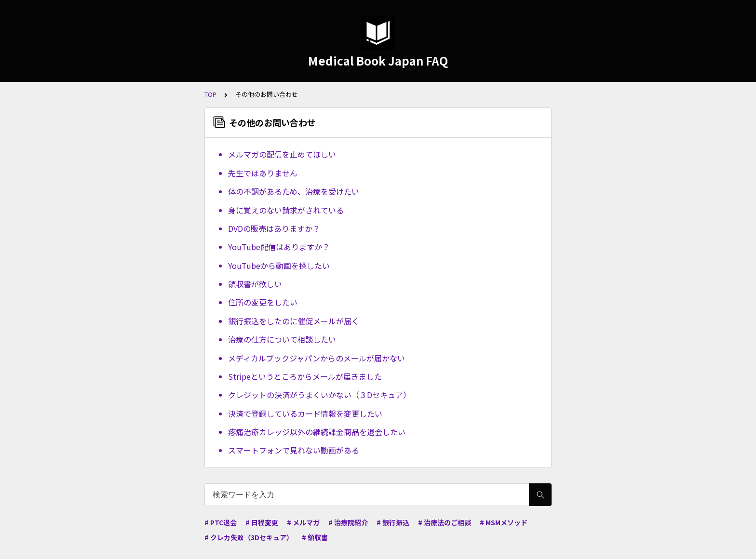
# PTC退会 (221, 522)
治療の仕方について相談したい (282, 339)
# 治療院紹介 (348, 522)
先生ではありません (263, 173)
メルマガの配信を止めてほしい (282, 154)
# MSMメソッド (504, 522)
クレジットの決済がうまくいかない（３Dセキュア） (319, 395)
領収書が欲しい (255, 284)
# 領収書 (315, 537)
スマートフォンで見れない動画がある (294, 450)
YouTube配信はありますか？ (279, 247)
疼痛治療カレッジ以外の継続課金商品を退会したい (317, 432)
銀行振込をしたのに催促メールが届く (294, 321)
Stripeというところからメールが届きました (305, 376)
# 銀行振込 (393, 522)
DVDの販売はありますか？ (274, 228)
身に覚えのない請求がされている (286, 210)
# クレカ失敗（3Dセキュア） (249, 537)
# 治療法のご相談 (445, 522)
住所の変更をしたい (263, 302)
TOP (210, 94)
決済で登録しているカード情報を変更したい (305, 413)
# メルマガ (303, 522)
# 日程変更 (262, 522)
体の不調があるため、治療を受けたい (294, 191)
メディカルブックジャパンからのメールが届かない (317, 358)
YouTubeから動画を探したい (279, 266)
